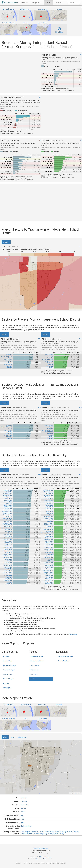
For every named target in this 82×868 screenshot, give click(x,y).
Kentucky (24, 798)
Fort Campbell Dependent (30, 832)
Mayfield (29, 834)
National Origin (8, 679)
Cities (5, 737)
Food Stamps (35, 665)
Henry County (59, 832)
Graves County (49, 832)
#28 (39, 407)
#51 (80, 474)
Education (59, 3)
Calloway (24, 801)
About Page (73, 634)
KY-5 (23, 822)
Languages (7, 688)
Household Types (9, 670)
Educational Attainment (66, 656)
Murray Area (25, 805)
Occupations (35, 670)
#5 (80, 246)
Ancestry (6, 683)
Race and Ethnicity (9, 665)
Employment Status (37, 661)
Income (48, 3)
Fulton (41, 832)
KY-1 (23, 815)
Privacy (46, 849)
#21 (80, 339)
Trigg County (48, 834)
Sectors (33, 679)
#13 (39, 339)
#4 (81, 140)
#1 (81, 55)
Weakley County (59, 834)
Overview (25, 3)
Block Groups (22, 737)
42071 (23, 812)
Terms (40, 849)
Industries (34, 674)
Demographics (36, 3)
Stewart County (38, 834)
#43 (39, 474)
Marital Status (8, 674)
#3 (40, 140)
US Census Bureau (45, 857)
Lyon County (69, 832)
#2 (40, 97)
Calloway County (27, 826)
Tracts (12, 737)
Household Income (37, 656)
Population (7, 656)
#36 (80, 407)
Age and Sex (7, 661)
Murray (23, 808)
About (36, 849)
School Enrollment (64, 661)
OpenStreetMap (41, 859)
